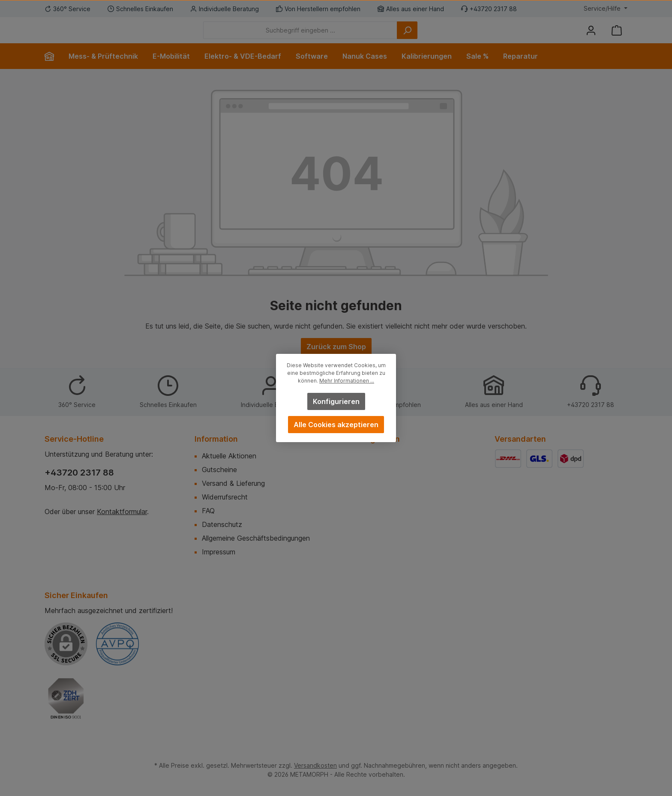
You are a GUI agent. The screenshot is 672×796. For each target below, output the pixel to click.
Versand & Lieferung (233, 483)
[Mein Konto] (591, 37)
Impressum (219, 552)
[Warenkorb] (617, 37)
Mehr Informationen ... (347, 381)
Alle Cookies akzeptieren (336, 425)
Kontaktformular (122, 512)
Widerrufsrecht (225, 497)
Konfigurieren (336, 401)
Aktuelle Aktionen (229, 456)
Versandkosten (315, 765)
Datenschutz (222, 524)
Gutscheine (219, 470)
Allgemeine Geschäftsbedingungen (256, 538)
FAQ (208, 511)
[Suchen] (454, 37)
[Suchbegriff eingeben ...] (347, 37)
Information (216, 439)
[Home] (53, 69)
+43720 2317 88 (79, 473)
